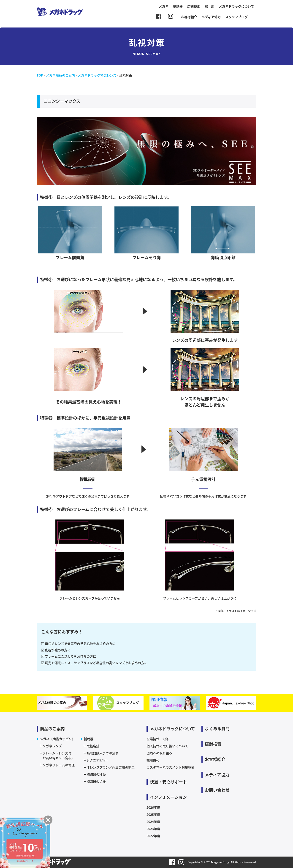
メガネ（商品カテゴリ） (57, 739)
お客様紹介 (189, 17)
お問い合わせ (217, 790)
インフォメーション (168, 797)
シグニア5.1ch (97, 760)
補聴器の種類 (96, 774)
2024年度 (153, 822)
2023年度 (153, 829)
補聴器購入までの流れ (103, 753)
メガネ (164, 6)
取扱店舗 (93, 746)
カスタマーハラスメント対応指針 (171, 767)
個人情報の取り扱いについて (167, 746)
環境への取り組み (159, 753)
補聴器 (178, 6)
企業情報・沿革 (158, 739)
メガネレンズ (52, 746)
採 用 (209, 6)
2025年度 (153, 814)
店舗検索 (194, 6)
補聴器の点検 (96, 781)
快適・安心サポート (168, 782)
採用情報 (153, 760)
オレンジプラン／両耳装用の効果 (111, 767)
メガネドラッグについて (236, 6)
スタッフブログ (236, 17)
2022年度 (153, 836)
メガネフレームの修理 (59, 765)
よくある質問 (217, 729)
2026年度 (153, 807)
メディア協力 (211, 17)
